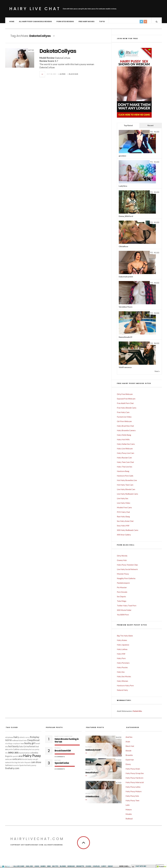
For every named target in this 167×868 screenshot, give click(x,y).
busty (30, 761)
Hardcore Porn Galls (125, 478)
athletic (22, 740)
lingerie (9, 758)
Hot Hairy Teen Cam (125, 487)
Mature (58, 763)
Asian (128, 744)
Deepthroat (33, 742)
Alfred (63, 76)
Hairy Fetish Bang (124, 437)
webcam (9, 761)
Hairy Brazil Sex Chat (125, 428)
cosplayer (16, 746)
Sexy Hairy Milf (123, 528)
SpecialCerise (62, 765)
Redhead (129, 821)
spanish (15, 759)
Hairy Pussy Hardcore (64, 739)
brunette (16, 768)
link (165, 832)
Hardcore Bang (123, 473)
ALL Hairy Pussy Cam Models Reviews (35, 22)
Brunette (89, 772)
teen (22, 746)
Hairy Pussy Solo (132, 798)
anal (21, 758)
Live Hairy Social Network (127, 572)
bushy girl (30, 745)
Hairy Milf (121, 656)
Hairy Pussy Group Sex (135, 776)
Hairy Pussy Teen (132, 803)
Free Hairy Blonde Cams (127, 410)
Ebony (128, 766)
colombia (34, 755)
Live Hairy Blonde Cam (126, 492)
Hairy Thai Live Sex (124, 469)
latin (22, 765)
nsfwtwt (31, 749)
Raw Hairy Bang (123, 519)
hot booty (14, 749)
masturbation (24, 755)
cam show (36, 764)
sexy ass (13, 755)
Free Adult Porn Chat (125, 405)
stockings (9, 746)
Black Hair (74, 76)
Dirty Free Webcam (125, 396)
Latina (16, 752)
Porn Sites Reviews (65, 22)
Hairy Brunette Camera (126, 433)
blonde (25, 762)
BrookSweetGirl (63, 753)
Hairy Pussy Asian (133, 771)
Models (58, 750)
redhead (15, 743)
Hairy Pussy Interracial (135, 785)
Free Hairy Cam (123, 415)
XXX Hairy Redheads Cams (128, 532)
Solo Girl (23, 749)
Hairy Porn (121, 661)
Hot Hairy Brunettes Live (127, 483)
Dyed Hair (130, 762)
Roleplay (35, 739)
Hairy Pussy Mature (134, 794)
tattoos (9, 768)
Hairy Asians (122, 642)
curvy (27, 740)
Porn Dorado (122, 594)
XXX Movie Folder (124, 612)
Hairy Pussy (32, 758)
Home (12, 22)
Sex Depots (121, 599)
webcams (17, 761)
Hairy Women (122, 683)
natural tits (10, 765)
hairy (16, 739)
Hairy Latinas (122, 652)
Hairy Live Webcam (125, 451)
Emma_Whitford (126, 218)
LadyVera (123, 188)
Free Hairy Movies (87, 22)
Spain (22, 768)
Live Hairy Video (124, 505)
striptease (9, 740)
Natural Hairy (122, 692)
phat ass (31, 752)
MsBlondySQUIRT (93, 752)
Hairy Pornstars (123, 665)
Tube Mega (122, 603)
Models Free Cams (124, 510)
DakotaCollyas (58, 53)
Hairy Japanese (123, 647)
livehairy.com (12, 770)
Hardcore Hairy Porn (125, 688)
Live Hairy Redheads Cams (127, 496)
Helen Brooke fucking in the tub (67, 743)
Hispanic (27, 765)
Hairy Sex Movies (124, 679)
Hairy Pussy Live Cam (125, 455)
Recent (151, 128)
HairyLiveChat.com (37, 841)
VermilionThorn (126, 309)
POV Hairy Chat (123, 514)
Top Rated (128, 128)
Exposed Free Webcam (126, 401)
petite (11, 752)
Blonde (88, 749)
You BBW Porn (123, 617)
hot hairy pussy (30, 768)
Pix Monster (122, 590)
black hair (23, 743)
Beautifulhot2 (92, 775)
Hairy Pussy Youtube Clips (127, 567)
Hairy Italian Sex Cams (126, 446)
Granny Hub (122, 562)
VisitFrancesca (125, 370)
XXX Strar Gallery (124, 537)
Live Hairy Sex (123, 501)
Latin (128, 807)
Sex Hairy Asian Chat (125, 523)
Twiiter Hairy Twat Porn (127, 608)
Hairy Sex (121, 674)
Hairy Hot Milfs (123, 442)
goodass (122, 158)
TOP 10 (102, 22)
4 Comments (60, 759)
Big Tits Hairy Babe (125, 638)
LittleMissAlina (92, 799)
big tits (17, 765)
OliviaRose (123, 249)
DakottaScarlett (126, 279)
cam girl (35, 762)
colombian (24, 752)
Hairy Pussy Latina (133, 789)
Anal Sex (129, 739)
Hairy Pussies (122, 670)
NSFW (8, 743)
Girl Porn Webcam (124, 424)
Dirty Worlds (122, 558)
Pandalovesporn (123, 585)
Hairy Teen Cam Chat (125, 464)
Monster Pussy (123, 576)
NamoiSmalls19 (125, 339)
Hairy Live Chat (35, 9)
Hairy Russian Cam (124, 460)
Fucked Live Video (124, 419)
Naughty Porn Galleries (126, 581)
